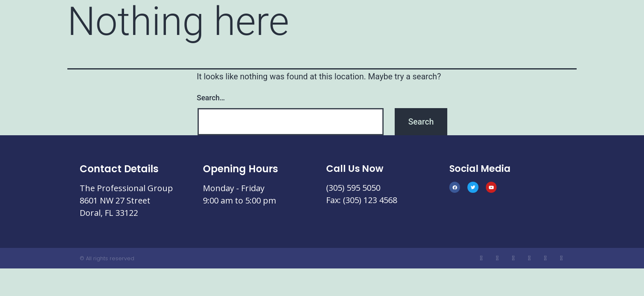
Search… (211, 98)
